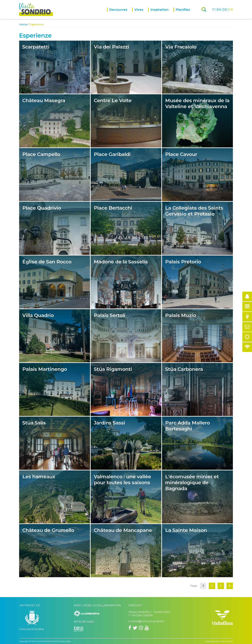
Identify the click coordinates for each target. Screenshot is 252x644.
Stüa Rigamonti (126, 389)
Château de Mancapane (126, 551)
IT (213, 10)
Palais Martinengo (55, 389)
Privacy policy (65, 641)
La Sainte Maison (197, 551)
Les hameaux (55, 497)
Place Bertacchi (126, 228)
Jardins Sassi (126, 443)
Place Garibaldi (126, 175)
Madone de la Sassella (126, 282)
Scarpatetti (55, 67)
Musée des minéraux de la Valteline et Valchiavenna (197, 121)
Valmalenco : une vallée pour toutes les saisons (126, 497)
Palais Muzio (197, 336)
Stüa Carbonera (197, 389)
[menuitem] (119, 13)
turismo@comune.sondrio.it (146, 621)
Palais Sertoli (126, 336)
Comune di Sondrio (40, 641)
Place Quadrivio (55, 228)
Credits (54, 641)
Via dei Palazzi (126, 67)
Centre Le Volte (126, 121)
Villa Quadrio (55, 336)
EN (219, 10)
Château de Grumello (55, 551)
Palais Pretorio (197, 282)
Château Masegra (55, 121)
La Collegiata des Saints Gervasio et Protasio (197, 228)
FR (231, 10)
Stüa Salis (55, 443)
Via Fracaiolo (197, 67)
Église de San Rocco (55, 282)
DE (225, 10)
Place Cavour (197, 175)
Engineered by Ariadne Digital (219, 641)
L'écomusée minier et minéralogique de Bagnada (197, 497)
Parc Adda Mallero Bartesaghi (197, 443)
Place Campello (55, 175)
